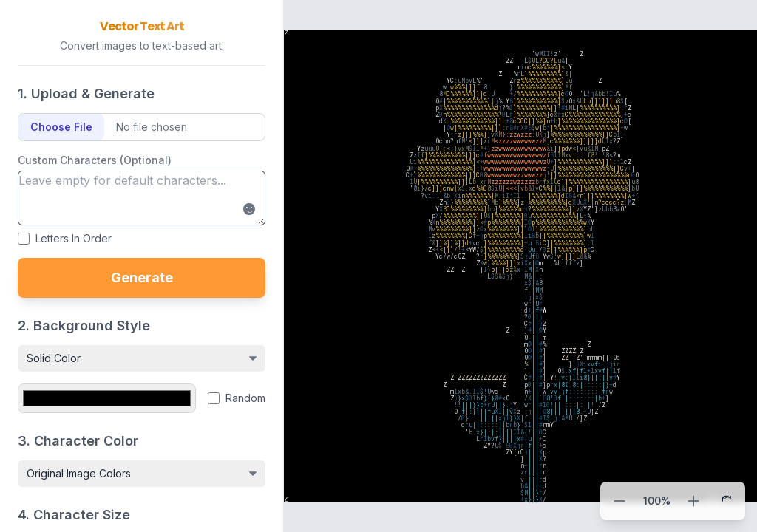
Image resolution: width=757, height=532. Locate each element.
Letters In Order (74, 238)
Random (245, 398)
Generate (142, 277)
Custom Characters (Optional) (95, 160)
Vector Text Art (142, 26)
